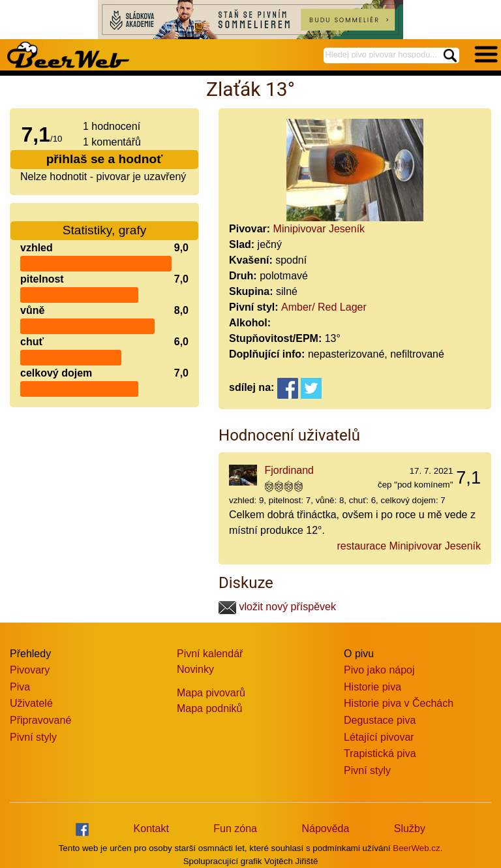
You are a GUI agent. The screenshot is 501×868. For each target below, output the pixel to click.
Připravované (40, 720)
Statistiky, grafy (105, 222)
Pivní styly (33, 737)
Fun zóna (235, 829)
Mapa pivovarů (211, 693)
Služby (410, 829)
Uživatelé (31, 703)
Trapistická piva (380, 753)
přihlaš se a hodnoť (105, 159)
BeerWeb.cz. (417, 848)
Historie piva (372, 687)
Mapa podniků (210, 708)
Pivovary (30, 670)
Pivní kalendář (210, 654)
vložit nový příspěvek (277, 607)
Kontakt (151, 829)
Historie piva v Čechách (399, 703)
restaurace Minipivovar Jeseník (409, 546)
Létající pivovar (379, 737)
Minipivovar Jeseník (319, 229)
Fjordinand (289, 470)
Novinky (195, 669)
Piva (20, 687)
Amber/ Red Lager (324, 307)
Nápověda (325, 829)
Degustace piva (380, 720)
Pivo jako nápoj (379, 670)
